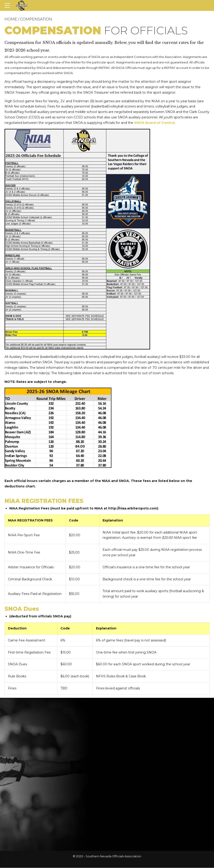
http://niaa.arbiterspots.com (133, 508)
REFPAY (104, 68)
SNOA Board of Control (154, 123)
